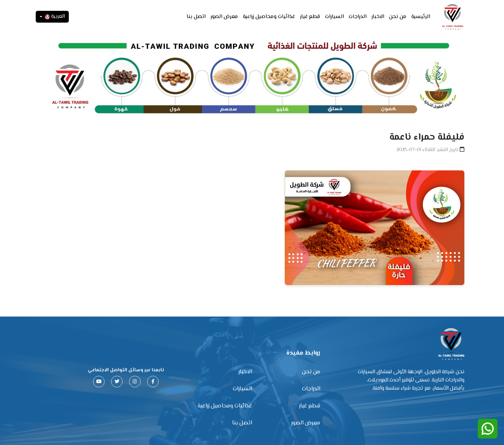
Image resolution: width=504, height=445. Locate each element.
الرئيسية (421, 17)
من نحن (398, 17)
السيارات (334, 17)
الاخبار (378, 17)
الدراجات (358, 17)
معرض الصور (224, 17)
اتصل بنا (196, 17)
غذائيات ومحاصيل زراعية (269, 17)
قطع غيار (310, 17)
